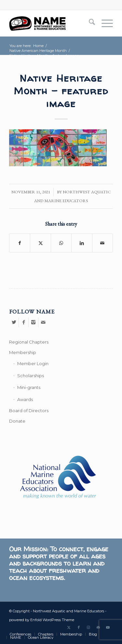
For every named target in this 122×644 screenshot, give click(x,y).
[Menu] (104, 23)
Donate (17, 421)
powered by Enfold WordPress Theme (42, 620)
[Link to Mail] (98, 627)
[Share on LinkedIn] (82, 243)
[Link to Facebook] (79, 627)
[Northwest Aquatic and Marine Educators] (51, 23)
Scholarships (31, 376)
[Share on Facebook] (20, 243)
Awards (25, 399)
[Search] (89, 23)
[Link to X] (69, 627)
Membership (23, 352)
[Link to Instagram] (88, 627)
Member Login (33, 363)
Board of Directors (29, 411)
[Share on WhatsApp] (61, 243)
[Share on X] (40, 243)
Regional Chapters (29, 342)
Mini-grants (29, 387)
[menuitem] (89, 23)
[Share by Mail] (102, 243)
